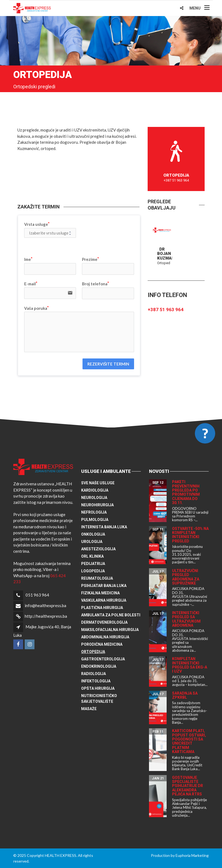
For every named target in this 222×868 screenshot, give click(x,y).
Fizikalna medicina (100, 593)
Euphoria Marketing (192, 855)
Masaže (89, 709)
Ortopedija (93, 652)
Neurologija (94, 498)
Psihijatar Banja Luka (104, 586)
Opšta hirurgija (98, 688)
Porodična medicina (102, 644)
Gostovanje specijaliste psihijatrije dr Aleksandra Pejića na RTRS (188, 786)
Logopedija (93, 571)
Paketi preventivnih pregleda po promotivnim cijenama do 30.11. (186, 492)
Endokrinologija (99, 666)
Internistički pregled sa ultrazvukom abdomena (186, 619)
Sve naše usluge (98, 483)
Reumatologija (97, 578)
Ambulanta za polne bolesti (111, 615)
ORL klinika (92, 556)
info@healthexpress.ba (45, 605)
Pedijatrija (93, 564)
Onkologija (93, 534)
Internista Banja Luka (104, 527)
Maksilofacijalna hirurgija (110, 630)
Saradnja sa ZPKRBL (185, 695)
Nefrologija (94, 512)
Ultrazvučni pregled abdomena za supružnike (186, 577)
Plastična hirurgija (102, 608)
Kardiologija (95, 490)
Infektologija (96, 681)
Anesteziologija (98, 549)
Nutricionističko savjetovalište (99, 699)
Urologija (92, 542)
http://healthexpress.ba (46, 616)
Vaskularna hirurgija (104, 600)
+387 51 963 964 (166, 310)
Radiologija (93, 674)
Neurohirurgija (97, 505)
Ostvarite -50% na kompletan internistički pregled (190, 535)
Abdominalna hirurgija (105, 637)
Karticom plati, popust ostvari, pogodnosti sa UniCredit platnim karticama (189, 741)
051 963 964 (37, 595)
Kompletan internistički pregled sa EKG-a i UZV (190, 665)
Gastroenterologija (103, 659)
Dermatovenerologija (104, 622)
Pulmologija (95, 520)
